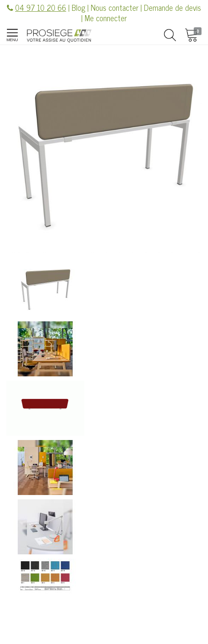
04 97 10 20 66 (41, 7)
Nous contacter (115, 7)
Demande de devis (173, 7)
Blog (78, 7)
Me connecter (106, 18)
